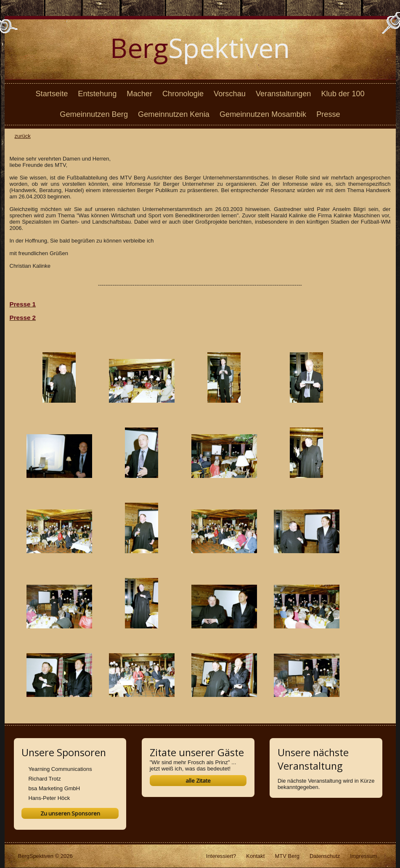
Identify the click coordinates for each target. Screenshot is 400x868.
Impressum (363, 856)
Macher (139, 94)
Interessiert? (221, 856)
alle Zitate (198, 781)
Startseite (52, 94)
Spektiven (200, 48)
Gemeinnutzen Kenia (174, 114)
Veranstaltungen (283, 94)
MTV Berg (287, 856)
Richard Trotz (44, 779)
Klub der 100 (343, 94)
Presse (328, 114)
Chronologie (183, 94)
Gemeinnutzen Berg (94, 114)
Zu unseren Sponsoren (70, 813)
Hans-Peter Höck (49, 798)
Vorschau (230, 94)
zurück (23, 136)
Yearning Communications (60, 769)
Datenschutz (325, 856)
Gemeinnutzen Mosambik (263, 114)
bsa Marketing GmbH (54, 788)
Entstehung (97, 94)
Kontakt (255, 856)
